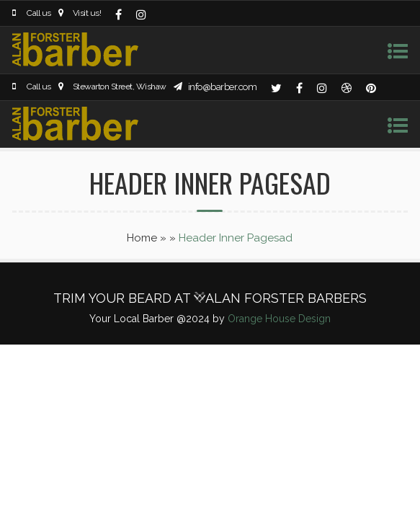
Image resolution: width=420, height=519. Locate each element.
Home (142, 238)
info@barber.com (223, 87)
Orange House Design (279, 319)
